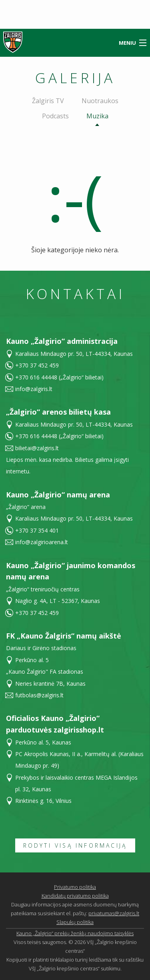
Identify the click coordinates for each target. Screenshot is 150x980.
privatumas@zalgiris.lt (114, 913)
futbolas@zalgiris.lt (39, 695)
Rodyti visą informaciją (75, 845)
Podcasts (55, 116)
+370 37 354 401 (37, 530)
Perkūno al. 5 (32, 660)
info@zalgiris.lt (34, 389)
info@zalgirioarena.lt (42, 542)
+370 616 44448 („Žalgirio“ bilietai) (59, 377)
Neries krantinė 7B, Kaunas (50, 684)
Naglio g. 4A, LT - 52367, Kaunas (58, 601)
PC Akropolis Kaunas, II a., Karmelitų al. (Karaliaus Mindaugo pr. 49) (79, 760)
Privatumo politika (75, 887)
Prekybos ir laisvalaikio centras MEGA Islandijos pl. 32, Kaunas (76, 783)
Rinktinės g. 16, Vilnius (43, 801)
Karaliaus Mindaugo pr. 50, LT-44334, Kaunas (74, 354)
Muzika (97, 116)
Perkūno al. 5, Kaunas (43, 742)
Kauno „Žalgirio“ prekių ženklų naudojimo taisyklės (75, 933)
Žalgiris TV (48, 101)
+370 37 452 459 (37, 365)
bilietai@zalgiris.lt (37, 448)
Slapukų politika (75, 922)
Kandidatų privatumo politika (75, 896)
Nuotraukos (100, 101)
